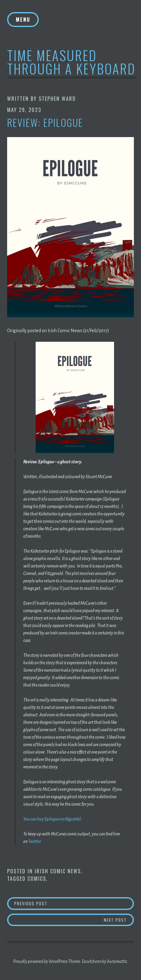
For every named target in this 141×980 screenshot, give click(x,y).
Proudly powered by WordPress (40, 961)
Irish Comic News (58, 871)
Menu (23, 20)
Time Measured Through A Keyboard (71, 62)
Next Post (119, 920)
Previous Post (70, 903)
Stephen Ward (57, 99)
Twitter (34, 841)
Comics (37, 879)
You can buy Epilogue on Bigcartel (52, 819)
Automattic (117, 961)
